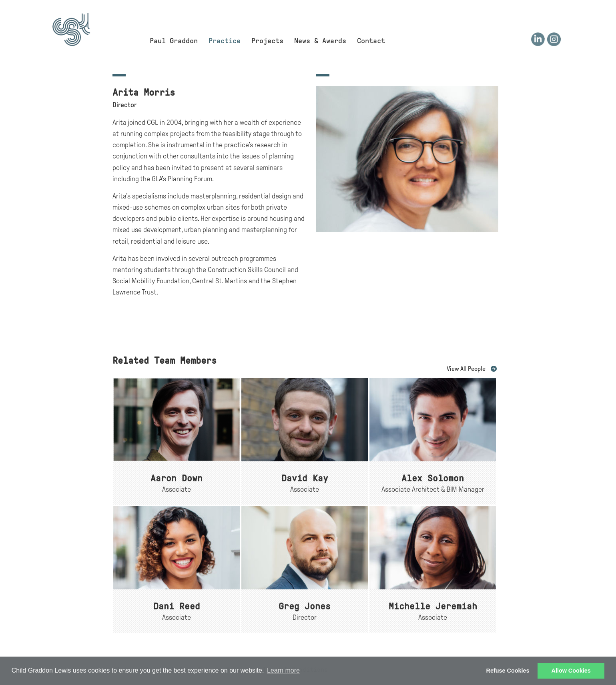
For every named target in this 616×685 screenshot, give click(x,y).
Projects (267, 41)
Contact (371, 41)
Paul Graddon (174, 41)
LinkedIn (538, 39)
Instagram (554, 39)
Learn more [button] (283, 670)
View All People (466, 369)
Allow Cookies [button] (571, 671)
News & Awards (320, 41)
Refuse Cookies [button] (508, 671)
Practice (225, 41)
